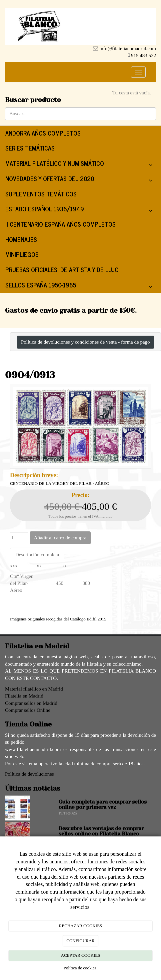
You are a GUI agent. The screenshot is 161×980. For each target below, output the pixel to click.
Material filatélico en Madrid (34, 689)
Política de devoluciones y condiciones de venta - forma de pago (85, 342)
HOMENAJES (21, 239)
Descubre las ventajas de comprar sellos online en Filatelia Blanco (101, 831)
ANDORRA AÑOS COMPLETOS (43, 133)
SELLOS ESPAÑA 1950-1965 (80, 286)
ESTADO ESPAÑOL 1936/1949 (80, 210)
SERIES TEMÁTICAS (30, 148)
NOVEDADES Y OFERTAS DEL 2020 (80, 180)
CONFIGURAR (80, 941)
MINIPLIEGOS (22, 254)
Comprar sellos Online (28, 710)
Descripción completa (37, 555)
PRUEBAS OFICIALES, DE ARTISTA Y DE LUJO (62, 270)
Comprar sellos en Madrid (31, 703)
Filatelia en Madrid (24, 696)
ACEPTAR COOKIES (81, 955)
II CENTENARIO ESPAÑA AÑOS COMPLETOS (60, 224)
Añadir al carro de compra (60, 538)
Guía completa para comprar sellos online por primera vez (103, 805)
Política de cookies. (80, 968)
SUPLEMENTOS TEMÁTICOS (41, 194)
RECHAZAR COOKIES (81, 926)
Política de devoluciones (29, 774)
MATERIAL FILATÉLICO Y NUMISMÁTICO (80, 165)
